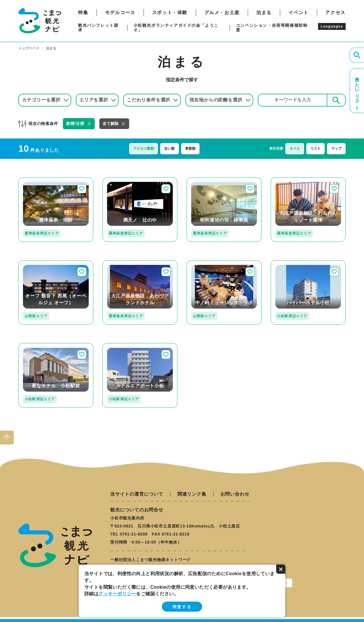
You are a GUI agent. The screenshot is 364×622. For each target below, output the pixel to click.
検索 (336, 100)
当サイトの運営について (137, 494)
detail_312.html (119, 263)
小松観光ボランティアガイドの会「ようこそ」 (176, 28)
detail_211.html (35, 180)
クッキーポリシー (117, 594)
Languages (332, 26)
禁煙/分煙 (75, 124)
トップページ (29, 48)
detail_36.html (34, 263)
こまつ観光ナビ (40, 21)
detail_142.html (204, 263)
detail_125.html (288, 263)
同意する (182, 607)
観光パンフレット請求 (98, 28)
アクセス (335, 13)
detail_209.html (119, 345)
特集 (83, 13)
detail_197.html (119, 180)
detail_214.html (204, 180)
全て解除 (111, 124)
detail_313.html (288, 180)
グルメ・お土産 (222, 13)
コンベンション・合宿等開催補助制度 (272, 28)
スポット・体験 (170, 13)
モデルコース (120, 13)
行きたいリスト (357, 91)
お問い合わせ (235, 494)
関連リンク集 (192, 494)
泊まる (264, 13)
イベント (299, 13)
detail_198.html (35, 345)
